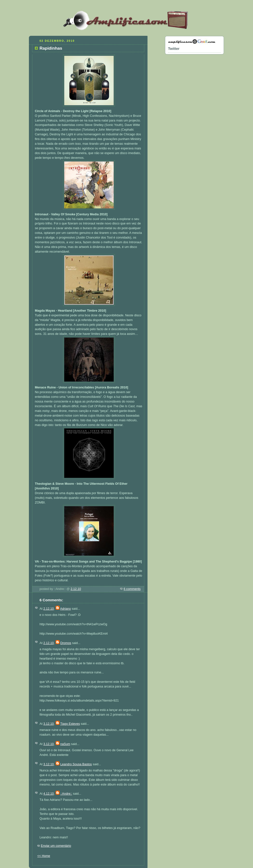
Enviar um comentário (56, 846)
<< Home (44, 856)
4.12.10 (48, 794)
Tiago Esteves (70, 724)
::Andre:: (66, 794)
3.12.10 (48, 724)
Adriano (65, 609)
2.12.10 (76, 589)
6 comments (132, 589)
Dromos (66, 643)
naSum (65, 744)
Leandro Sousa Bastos (76, 764)
